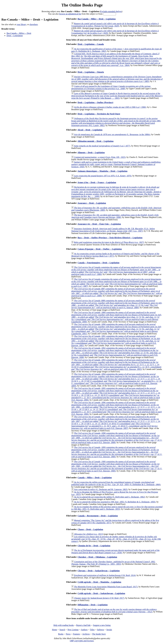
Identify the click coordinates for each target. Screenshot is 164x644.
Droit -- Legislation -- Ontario (91, 72)
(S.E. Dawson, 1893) (117, 365)
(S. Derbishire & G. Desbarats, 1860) (116, 483)
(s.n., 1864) (117, 60)
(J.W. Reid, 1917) (99, 598)
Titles (92, 630)
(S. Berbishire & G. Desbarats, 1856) (115, 502)
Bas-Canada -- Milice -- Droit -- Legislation (97, 19)
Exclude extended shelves (111, 11)
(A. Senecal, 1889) (117, 304)
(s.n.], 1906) (110, 107)
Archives (86, 634)
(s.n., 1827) (109, 242)
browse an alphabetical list (70, 14)
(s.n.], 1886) (116, 271)
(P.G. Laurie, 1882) (116, 122)
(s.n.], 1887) (117, 283)
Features (76, 634)
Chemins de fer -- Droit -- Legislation (94, 546)
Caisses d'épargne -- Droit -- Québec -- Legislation (100, 249)
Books (61, 634)
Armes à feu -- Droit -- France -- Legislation (97, 182)
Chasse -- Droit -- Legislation (90, 529)
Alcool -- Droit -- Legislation (90, 130)
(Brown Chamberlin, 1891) (116, 329)
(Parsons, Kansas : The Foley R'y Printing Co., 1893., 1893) (113, 563)
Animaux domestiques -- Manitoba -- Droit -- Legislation (102, 171)
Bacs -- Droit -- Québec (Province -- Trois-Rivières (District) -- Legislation (110, 238)
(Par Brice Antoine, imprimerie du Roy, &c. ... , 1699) (116, 192)
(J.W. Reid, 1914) (105, 575)
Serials (109, 630)
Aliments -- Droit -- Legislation (91, 153)
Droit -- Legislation (15, 36)
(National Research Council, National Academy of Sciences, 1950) (116, 164)
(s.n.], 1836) (115, 551)
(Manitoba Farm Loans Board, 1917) (106, 587)
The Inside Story (99, 634)
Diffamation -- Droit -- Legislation (93, 605)
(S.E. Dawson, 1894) (116, 380)
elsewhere (34, 24)
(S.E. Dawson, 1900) (117, 452)
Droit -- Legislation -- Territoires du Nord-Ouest (99, 114)
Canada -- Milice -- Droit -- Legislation (95, 478)
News (68, 634)
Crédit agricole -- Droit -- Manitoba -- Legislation (99, 582)
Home (54, 630)
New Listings (73, 630)
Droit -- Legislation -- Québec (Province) (95, 102)
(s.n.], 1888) (117, 292)
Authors (84, 630)
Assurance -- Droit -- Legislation (92, 203)
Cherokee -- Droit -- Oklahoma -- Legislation (97, 557)
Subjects (100, 630)
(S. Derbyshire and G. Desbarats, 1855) (117, 508)
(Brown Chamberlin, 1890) (117, 317)
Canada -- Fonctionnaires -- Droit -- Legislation (99, 263)
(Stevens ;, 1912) (114, 611)
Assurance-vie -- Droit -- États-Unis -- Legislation (99, 224)
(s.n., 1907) (113, 230)
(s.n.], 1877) (102, 146)
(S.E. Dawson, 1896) (116, 394)
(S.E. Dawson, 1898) (116, 353)
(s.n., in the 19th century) (116, 539)
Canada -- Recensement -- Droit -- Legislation (98, 516)
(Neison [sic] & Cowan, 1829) (115, 25)
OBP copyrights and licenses (82, 641)
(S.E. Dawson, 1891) (116, 341)
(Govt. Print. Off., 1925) (100, 157)
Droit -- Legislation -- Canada (91, 44)
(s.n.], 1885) (117, 79)
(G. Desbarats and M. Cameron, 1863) (101, 489)
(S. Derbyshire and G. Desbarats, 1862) (110, 497)
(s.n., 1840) (111, 87)
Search (62, 630)
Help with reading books (64, 625)
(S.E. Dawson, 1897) (116, 422)
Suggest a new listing (102, 625)
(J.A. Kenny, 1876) (103, 176)
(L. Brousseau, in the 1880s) (112, 134)
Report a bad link (83, 625)
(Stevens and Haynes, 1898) (115, 216)
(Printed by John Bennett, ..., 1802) (117, 96)
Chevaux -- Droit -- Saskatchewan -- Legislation (99, 571)
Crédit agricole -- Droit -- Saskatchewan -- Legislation (101, 593)
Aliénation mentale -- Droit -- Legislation (96, 141)
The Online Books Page (82, 5)
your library (21, 24)
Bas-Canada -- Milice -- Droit (19, 33)
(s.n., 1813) (89, 534)
